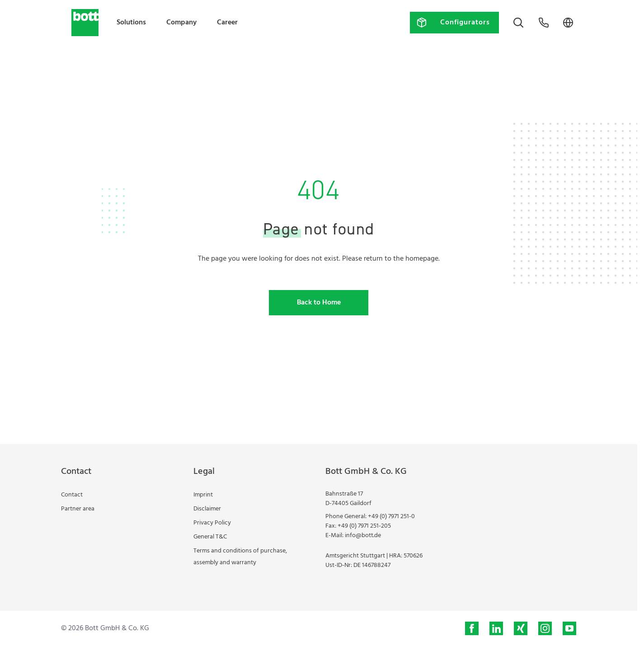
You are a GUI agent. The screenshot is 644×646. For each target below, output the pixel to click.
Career (227, 23)
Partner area (78, 509)
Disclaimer (207, 509)
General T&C (210, 537)
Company (181, 23)
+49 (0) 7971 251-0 (391, 517)
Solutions (131, 23)
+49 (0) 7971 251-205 (364, 526)
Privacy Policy (212, 523)
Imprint (203, 495)
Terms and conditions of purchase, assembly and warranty (240, 557)
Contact (72, 495)
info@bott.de (363, 536)
